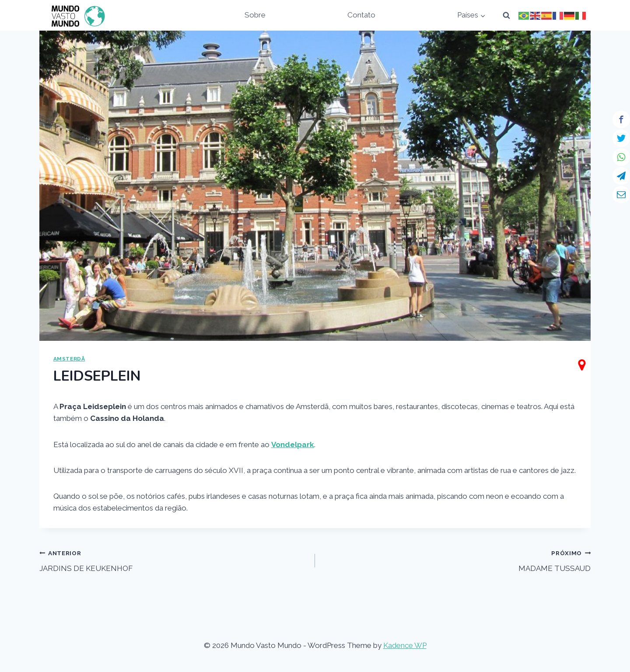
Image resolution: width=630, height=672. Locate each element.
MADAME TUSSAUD (457, 560)
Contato (361, 15)
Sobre (255, 15)
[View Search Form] (507, 15)
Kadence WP (405, 645)
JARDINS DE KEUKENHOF (173, 560)
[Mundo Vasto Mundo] (76, 15)
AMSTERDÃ (69, 359)
